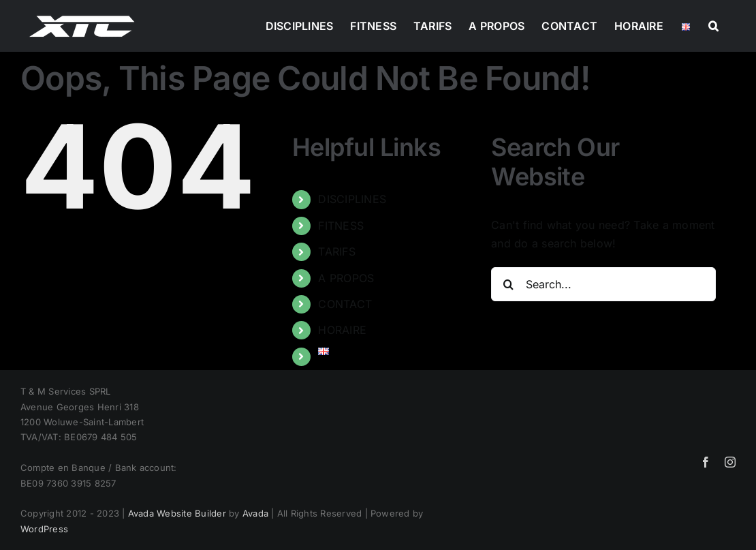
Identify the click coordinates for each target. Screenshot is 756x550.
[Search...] (603, 284)
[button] (713, 26)
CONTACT (345, 304)
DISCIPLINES (352, 199)
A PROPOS (346, 278)
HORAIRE (342, 330)
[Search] (508, 284)
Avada (255, 513)
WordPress (44, 529)
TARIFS (336, 251)
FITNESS (341, 226)
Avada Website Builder (177, 513)
